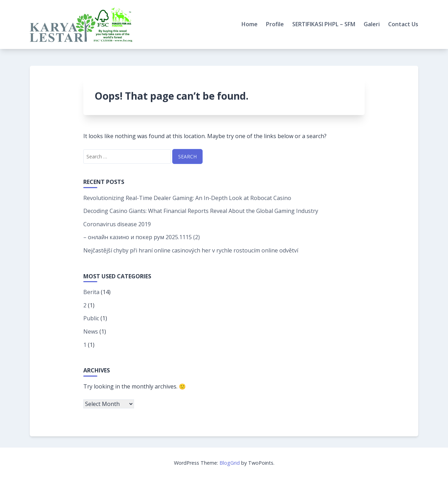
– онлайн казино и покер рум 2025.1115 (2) (142, 237)
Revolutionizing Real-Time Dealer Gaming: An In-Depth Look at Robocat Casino (187, 198)
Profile (275, 24)
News (91, 331)
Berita (91, 292)
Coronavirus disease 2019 (117, 224)
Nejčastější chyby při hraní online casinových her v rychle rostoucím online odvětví (191, 250)
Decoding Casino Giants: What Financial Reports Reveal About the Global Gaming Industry (201, 211)
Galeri (372, 24)
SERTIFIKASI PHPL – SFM (324, 24)
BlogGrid (230, 463)
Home (250, 24)
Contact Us (403, 24)
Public (91, 318)
